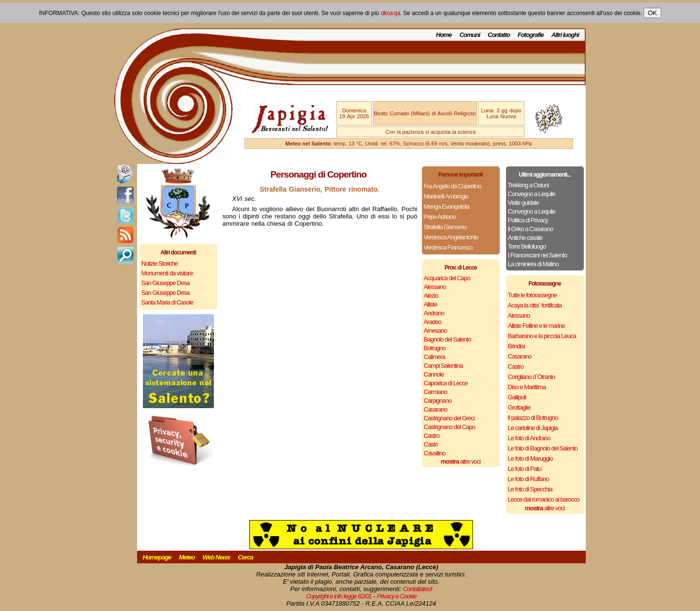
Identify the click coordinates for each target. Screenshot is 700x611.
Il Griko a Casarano (531, 229)
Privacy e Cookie (397, 596)
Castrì (431, 444)
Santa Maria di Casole (167, 302)
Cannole (434, 374)
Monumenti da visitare (167, 273)
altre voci (461, 461)
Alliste (431, 304)
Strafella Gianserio (445, 227)
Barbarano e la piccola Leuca (542, 336)
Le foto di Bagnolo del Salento (543, 448)
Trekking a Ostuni (528, 185)
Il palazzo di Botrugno (533, 418)
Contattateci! (418, 589)
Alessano (435, 287)
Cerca (245, 557)
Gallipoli (517, 397)
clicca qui (390, 13)
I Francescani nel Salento (538, 255)
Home (444, 35)
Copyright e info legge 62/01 (339, 596)
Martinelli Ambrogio (446, 196)
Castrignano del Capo (450, 427)
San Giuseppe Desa (166, 283)
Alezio (431, 296)
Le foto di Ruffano (528, 479)
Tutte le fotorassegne (533, 295)
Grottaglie (519, 407)
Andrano (434, 313)
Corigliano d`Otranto (532, 377)
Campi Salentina (443, 366)
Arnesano (436, 331)
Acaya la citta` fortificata (535, 305)
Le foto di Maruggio (530, 458)
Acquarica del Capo (447, 278)
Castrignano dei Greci (449, 418)
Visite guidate (524, 203)
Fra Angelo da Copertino (453, 186)
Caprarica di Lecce (446, 383)
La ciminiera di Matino (533, 264)
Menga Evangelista (447, 207)
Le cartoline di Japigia (533, 428)
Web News (217, 557)
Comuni (470, 35)
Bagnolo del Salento (447, 339)
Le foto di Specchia (530, 489)
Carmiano (436, 392)
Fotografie (531, 35)
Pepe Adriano (440, 217)
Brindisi (516, 346)
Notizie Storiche (160, 263)
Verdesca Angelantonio (451, 237)
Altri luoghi (565, 35)
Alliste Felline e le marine (537, 326)
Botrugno (435, 348)
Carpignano (438, 401)
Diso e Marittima (527, 387)
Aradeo (433, 322)
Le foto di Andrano (529, 438)
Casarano (436, 409)
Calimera (435, 357)
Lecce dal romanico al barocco (544, 499)
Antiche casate (525, 238)
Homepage (157, 557)
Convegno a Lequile (532, 194)
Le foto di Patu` (525, 469)
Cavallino (435, 453)
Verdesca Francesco (448, 247)
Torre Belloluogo (527, 246)
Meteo (187, 557)
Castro (432, 436)
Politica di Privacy (528, 220)
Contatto (499, 35)
